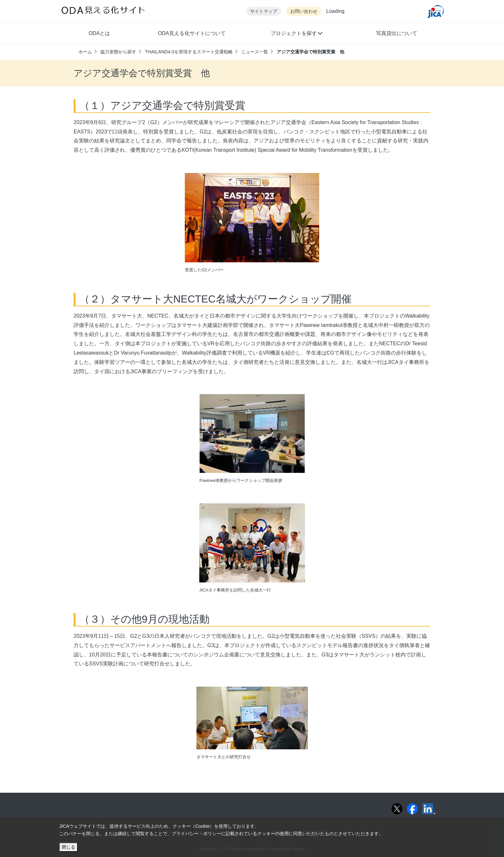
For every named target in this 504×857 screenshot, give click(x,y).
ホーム (85, 52)
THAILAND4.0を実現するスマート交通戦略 (189, 52)
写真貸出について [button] (397, 33)
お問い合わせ (304, 11)
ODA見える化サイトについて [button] (192, 33)
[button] (296, 34)
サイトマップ (264, 11)
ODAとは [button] (99, 33)
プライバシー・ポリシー (196, 834)
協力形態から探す (118, 52)
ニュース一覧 (255, 52)
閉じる (68, 847)
